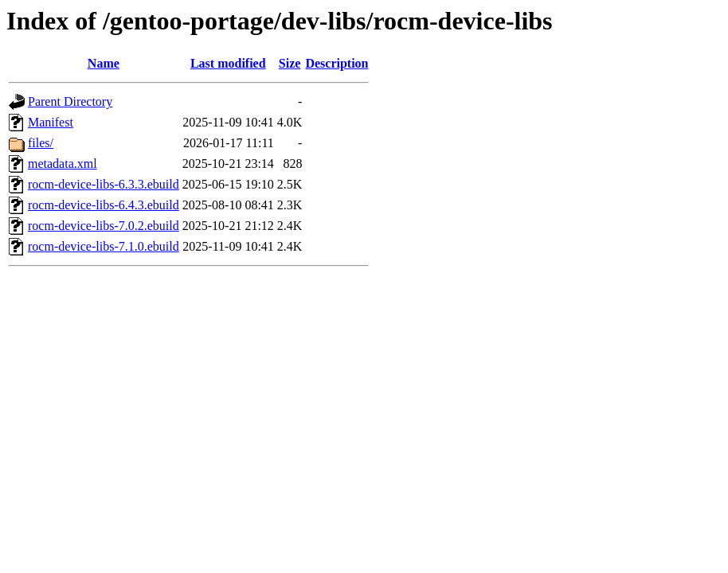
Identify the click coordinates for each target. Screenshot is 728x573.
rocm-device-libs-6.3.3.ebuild (104, 184)
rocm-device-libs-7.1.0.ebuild (104, 246)
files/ (41, 143)
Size (290, 63)
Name (104, 63)
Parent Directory (70, 101)
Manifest (51, 122)
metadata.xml (63, 164)
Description (337, 63)
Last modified (228, 63)
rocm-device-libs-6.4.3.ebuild (104, 205)
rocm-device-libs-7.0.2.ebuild (104, 226)
